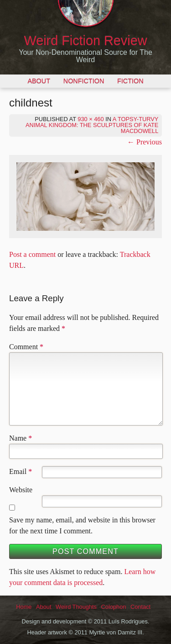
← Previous (145, 142)
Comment (26, 347)
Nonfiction (84, 81)
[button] (85, 197)
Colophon (114, 607)
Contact (140, 607)
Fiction (130, 81)
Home (24, 607)
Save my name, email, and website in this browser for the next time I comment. (82, 525)
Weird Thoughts (76, 607)
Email (18, 471)
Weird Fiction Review (86, 41)
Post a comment (32, 254)
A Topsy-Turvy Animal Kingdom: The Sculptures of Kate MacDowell (92, 125)
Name (18, 438)
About (39, 81)
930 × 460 (91, 119)
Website (21, 490)
